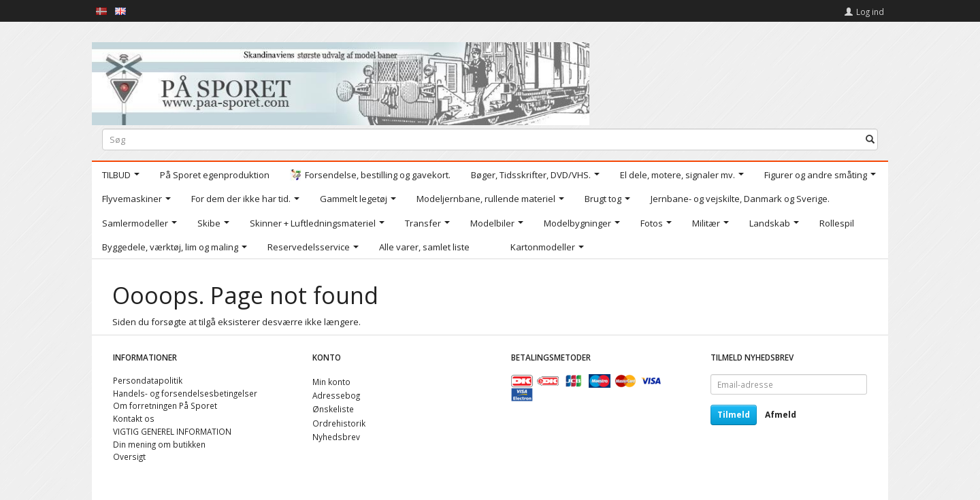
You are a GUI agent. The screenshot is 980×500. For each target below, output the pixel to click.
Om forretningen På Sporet (165, 405)
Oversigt (129, 456)
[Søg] (870, 139)
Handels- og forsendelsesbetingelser (185, 393)
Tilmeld (734, 415)
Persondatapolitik (148, 380)
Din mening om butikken (159, 444)
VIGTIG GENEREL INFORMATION (172, 431)
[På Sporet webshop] (341, 81)
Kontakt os (134, 418)
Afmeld (781, 415)
